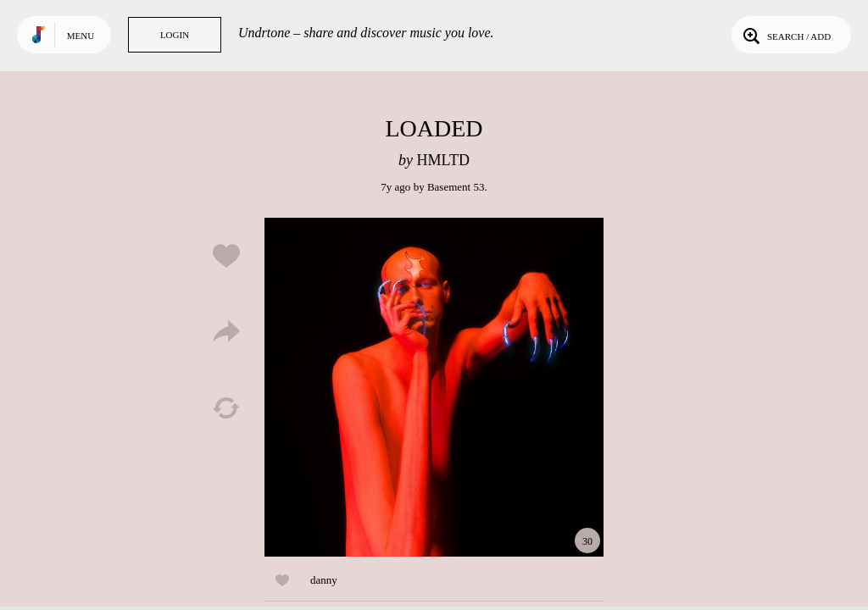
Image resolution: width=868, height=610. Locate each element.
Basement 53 (456, 187)
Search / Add (785, 35)
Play (434, 387)
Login (175, 35)
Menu (81, 36)
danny (324, 580)
